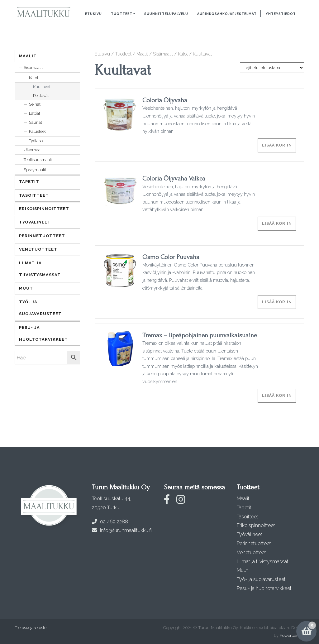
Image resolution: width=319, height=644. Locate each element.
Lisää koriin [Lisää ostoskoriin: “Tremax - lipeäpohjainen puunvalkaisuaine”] (277, 395)
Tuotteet (122, 14)
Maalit (142, 54)
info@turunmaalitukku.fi (122, 530)
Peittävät (41, 96)
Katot (183, 54)
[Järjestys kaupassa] (272, 68)
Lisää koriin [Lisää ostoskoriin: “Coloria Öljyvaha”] (277, 145)
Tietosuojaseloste (31, 627)
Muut (26, 288)
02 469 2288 (110, 522)
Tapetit (29, 182)
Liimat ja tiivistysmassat (40, 269)
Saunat (36, 122)
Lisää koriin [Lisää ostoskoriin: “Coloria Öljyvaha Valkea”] (277, 223)
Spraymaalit (35, 170)
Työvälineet (35, 222)
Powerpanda (292, 635)
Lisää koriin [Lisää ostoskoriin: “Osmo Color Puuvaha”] (277, 302)
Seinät (35, 104)
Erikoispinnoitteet (44, 209)
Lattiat (35, 113)
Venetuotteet (38, 249)
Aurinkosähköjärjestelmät (227, 14)
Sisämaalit (163, 54)
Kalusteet (37, 131)
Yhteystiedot (281, 14)
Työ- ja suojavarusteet (40, 308)
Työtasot (36, 141)
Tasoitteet (34, 195)
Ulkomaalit (34, 150)
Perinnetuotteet (42, 236)
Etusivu (93, 14)
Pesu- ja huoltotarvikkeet (43, 333)
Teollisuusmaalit (38, 160)
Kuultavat (42, 87)
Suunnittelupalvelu (166, 14)
